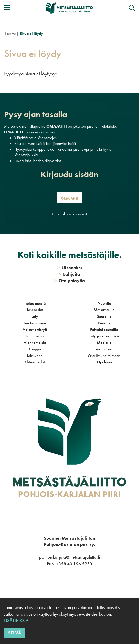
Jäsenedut (35, 310)
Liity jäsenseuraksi (104, 336)
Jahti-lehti (35, 356)
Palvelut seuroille (104, 329)
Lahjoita (69, 274)
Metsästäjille (104, 310)
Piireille (104, 323)
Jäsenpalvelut (104, 349)
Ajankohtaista (35, 342)
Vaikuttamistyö (35, 329)
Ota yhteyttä (70, 280)
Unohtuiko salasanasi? (69, 214)
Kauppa (35, 349)
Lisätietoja (16, 620)
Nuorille (104, 303)
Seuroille (104, 316)
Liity (35, 316)
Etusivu (10, 34)
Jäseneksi (70, 267)
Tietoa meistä (35, 303)
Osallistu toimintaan (104, 356)
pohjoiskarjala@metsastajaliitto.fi (69, 557)
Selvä (15, 633)
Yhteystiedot (35, 362)
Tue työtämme (35, 323)
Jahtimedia (35, 336)
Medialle (104, 342)
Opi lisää (104, 362)
